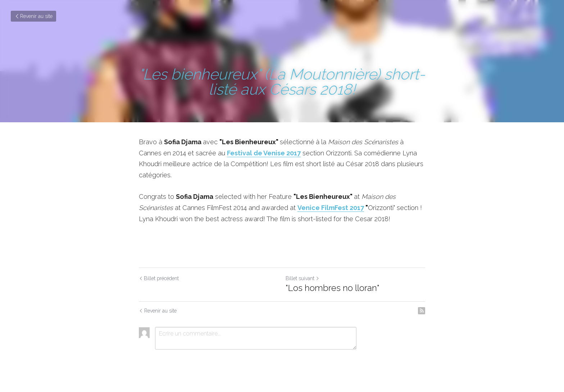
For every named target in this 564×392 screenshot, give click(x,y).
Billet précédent (159, 278)
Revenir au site (33, 16)
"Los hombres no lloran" (333, 288)
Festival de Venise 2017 (264, 153)
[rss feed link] (422, 311)
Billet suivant (303, 278)
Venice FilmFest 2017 (331, 208)
